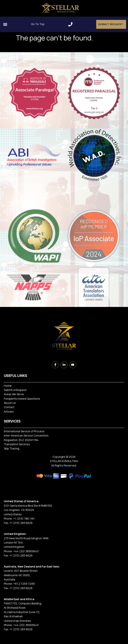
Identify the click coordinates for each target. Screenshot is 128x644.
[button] (70, 24)
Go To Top (38, 24)
